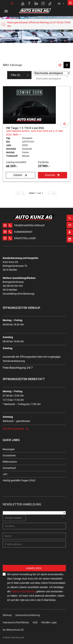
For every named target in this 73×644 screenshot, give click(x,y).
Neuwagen (9, 449)
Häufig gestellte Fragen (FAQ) (19, 480)
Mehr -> (17, 135)
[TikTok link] (50, 4)
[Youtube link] (23, 4)
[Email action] (70, 217)
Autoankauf (9, 468)
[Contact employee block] (70, 225)
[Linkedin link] (36, 4)
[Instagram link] (43, 4)
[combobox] (49, 79)
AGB (35, 622)
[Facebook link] (30, 4)
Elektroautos (10, 462)
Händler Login (49, 622)
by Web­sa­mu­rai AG (13, 630)
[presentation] (30, 558)
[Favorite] (64, 124)
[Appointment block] (70, 232)
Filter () (16, 75)
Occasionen (9, 455)
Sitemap (7, 615)
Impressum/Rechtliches (16, 622)
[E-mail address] (34, 544)
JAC (5, 474)
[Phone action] (70, 210)
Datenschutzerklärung (23, 591)
